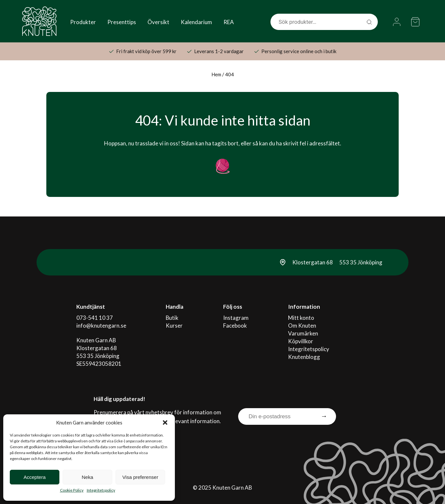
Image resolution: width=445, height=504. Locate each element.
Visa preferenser (140, 477)
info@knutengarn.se (101, 326)
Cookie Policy (72, 490)
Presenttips (122, 22)
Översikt (158, 22)
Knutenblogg (304, 357)
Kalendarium (196, 22)
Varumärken (303, 333)
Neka (87, 477)
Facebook (235, 326)
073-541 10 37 (95, 318)
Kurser (174, 326)
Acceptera (35, 477)
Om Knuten (302, 326)
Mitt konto (301, 318)
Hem (216, 74)
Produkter (83, 22)
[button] (165, 422)
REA (229, 22)
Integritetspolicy (101, 490)
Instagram (236, 318)
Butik (172, 318)
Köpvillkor (301, 341)
